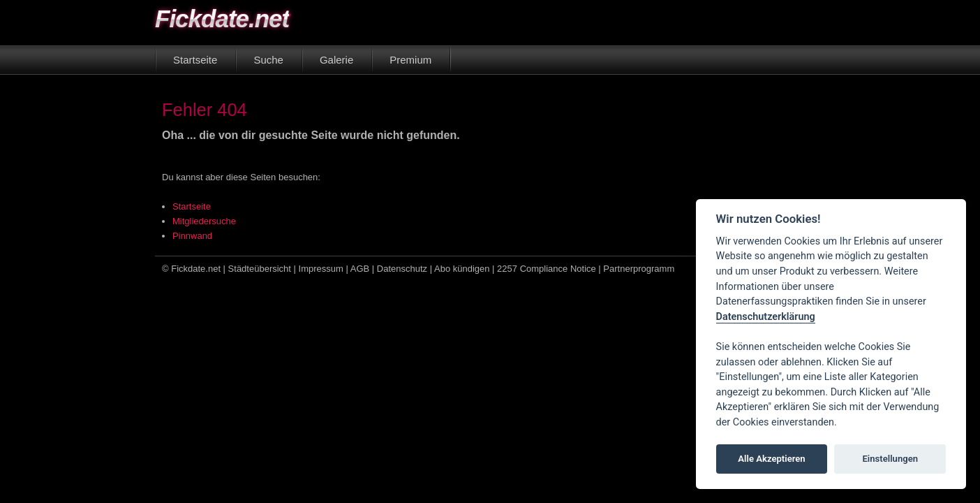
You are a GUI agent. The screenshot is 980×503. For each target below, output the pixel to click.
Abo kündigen (462, 269)
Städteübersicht (260, 269)
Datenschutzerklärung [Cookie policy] (766, 317)
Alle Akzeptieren (771, 459)
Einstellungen (890, 459)
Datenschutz (402, 269)
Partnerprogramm (639, 269)
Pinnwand (192, 236)
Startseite (192, 206)
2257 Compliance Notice (547, 269)
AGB (360, 269)
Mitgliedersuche (204, 221)
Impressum (321, 269)
